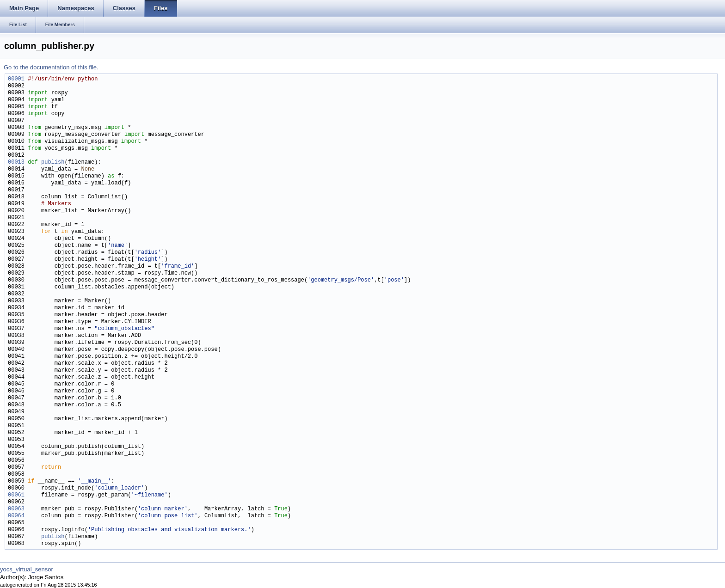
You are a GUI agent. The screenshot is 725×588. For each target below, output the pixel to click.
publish (53, 162)
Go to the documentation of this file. (51, 67)
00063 (16, 509)
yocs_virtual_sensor (27, 569)
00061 (16, 495)
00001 (16, 79)
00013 (16, 162)
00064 (16, 516)
